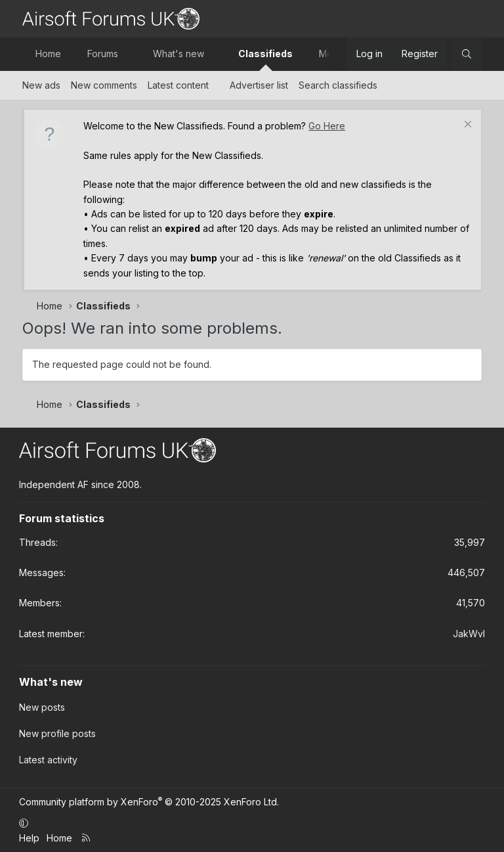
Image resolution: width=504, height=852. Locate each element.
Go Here (327, 126)
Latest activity (48, 760)
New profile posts (57, 733)
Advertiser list (259, 85)
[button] (130, 54)
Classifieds (265, 54)
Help (29, 838)
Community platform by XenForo (149, 802)
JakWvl (469, 634)
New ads (41, 85)
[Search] (467, 54)
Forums (103, 54)
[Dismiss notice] (466, 126)
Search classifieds (338, 85)
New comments (104, 85)
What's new (178, 54)
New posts (42, 707)
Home (48, 54)
